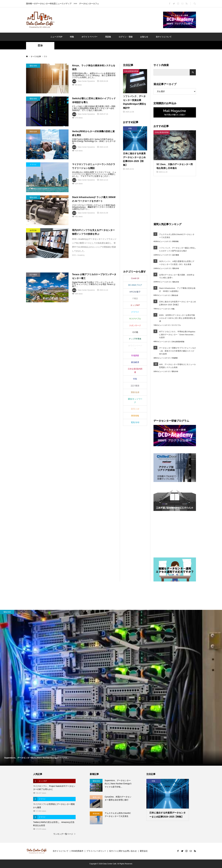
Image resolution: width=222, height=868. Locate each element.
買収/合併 (175, 295)
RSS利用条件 (78, 851)
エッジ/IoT (135, 305)
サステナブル (176, 325)
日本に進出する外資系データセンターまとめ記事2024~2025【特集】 (178, 303)
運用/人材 (135, 409)
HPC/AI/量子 (135, 292)
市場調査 (175, 358)
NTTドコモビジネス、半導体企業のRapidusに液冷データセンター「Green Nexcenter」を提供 (177, 335)
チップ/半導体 (135, 339)
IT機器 (135, 298)
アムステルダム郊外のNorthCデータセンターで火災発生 (177, 236)
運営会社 (144, 851)
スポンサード (135, 325)
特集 (72, 37)
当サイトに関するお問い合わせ (123, 851)
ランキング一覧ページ (63, 834)
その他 (135, 332)
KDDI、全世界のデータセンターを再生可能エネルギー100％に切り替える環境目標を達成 (177, 318)
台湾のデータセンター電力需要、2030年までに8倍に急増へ (177, 276)
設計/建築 (176, 255)
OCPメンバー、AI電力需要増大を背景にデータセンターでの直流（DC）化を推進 (177, 263)
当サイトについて (164, 37)
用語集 (108, 37)
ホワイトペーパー (89, 37)
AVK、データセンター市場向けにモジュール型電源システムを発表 (177, 366)
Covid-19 (135, 278)
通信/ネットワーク (135, 401)
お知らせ (144, 37)
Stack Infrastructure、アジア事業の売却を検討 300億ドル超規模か (177, 290)
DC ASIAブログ (135, 285)
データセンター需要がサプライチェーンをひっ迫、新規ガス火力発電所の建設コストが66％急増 (178, 351)
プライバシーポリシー (96, 851)
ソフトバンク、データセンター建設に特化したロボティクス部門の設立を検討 (178, 249)
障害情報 (175, 241)
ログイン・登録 (126, 37)
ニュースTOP (56, 37)
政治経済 (135, 362)
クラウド (135, 312)
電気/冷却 (176, 268)
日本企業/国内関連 (178, 342)
